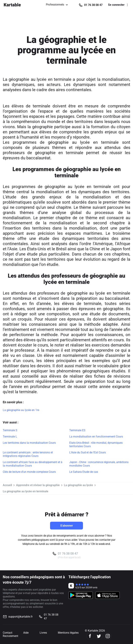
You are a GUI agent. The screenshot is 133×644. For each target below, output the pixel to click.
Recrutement (10, 636)
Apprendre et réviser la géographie (38, 485)
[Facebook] (90, 636)
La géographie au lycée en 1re (21, 410)
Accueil (7, 485)
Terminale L (10, 437)
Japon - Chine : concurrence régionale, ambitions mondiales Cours (99, 464)
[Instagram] (108, 636)
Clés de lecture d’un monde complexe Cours (29, 472)
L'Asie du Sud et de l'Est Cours (88, 452)
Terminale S (10, 430)
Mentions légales (68, 633)
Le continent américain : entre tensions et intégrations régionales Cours (28, 454)
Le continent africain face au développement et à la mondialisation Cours (33, 464)
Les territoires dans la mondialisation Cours (29, 443)
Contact (8, 633)
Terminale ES (77, 430)
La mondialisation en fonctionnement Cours (96, 437)
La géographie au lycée (78, 485)
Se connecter (116, 5)
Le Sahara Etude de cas (84, 472)
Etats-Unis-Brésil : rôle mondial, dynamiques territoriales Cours (96, 444)
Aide (26, 633)
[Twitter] (99, 636)
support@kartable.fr (20, 617)
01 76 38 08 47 (93, 5)
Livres (43, 633)
